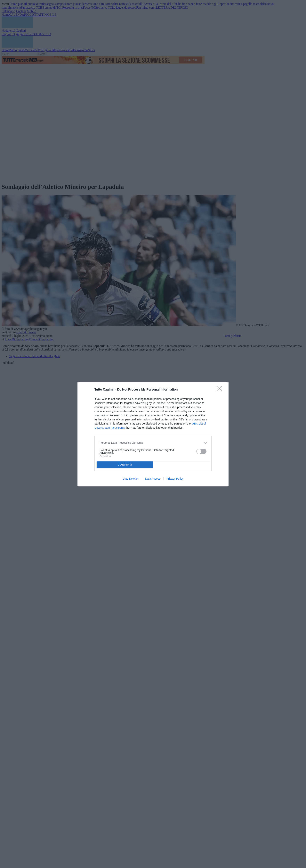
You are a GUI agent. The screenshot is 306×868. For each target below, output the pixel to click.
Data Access (153, 479)
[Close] (221, 390)
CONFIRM (125, 465)
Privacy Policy (175, 479)
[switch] (201, 451)
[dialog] (153, 434)
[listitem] (153, 443)
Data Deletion (131, 479)
